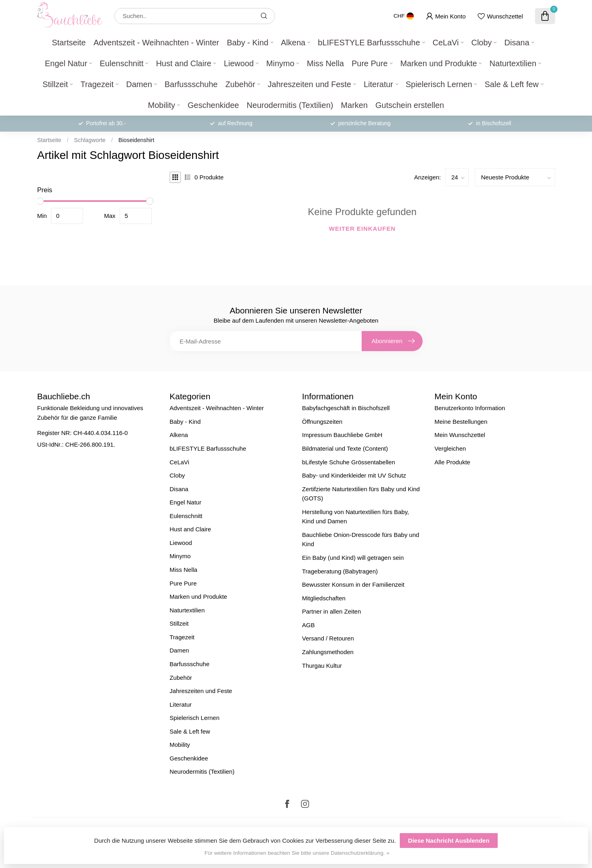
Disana (517, 43)
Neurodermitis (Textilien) (290, 105)
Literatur (378, 84)
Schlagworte (90, 140)
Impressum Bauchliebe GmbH (342, 435)
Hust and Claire (184, 63)
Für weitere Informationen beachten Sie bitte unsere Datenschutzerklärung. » (297, 853)
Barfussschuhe (191, 84)
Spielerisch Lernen (439, 84)
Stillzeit (55, 84)
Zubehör (240, 84)
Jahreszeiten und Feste (309, 84)
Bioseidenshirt (136, 140)
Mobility (162, 105)
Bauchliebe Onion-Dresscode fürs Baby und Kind (361, 540)
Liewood (239, 63)
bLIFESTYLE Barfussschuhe (369, 43)
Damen (139, 84)
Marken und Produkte (438, 63)
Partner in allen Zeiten (332, 611)
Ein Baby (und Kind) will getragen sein (353, 558)
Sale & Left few (512, 84)
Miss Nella (325, 63)
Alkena (293, 43)
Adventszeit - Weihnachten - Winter (156, 43)
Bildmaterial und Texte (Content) (345, 448)
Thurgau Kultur (322, 666)
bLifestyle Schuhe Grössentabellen (349, 462)
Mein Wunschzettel (460, 435)
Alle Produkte (453, 462)
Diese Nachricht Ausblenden (449, 841)
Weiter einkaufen (362, 229)
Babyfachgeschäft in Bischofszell (346, 408)
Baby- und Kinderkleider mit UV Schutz (354, 475)
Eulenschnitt (121, 63)
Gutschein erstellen (410, 105)
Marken (354, 105)
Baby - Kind (247, 43)
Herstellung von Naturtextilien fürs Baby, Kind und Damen (356, 517)
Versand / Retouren (328, 638)
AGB (309, 625)
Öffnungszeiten (322, 422)
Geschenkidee (214, 105)
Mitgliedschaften (324, 598)
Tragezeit (97, 84)
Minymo (280, 63)
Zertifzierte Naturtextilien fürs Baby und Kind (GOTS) (361, 494)
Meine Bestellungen (461, 422)
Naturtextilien (513, 63)
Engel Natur (66, 63)
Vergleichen (450, 448)
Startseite (69, 43)
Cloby (481, 43)
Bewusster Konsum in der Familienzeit (353, 584)
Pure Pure (370, 63)
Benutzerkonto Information (470, 408)
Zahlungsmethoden (328, 652)
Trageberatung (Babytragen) (340, 571)
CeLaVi (446, 43)
